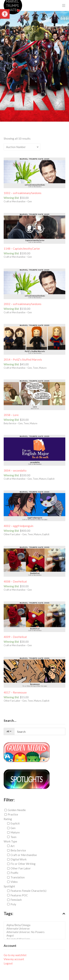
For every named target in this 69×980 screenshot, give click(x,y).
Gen (13, 828)
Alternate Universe (36, 929)
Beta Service (18, 850)
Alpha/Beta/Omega (36, 925)
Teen (13, 837)
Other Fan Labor (21, 868)
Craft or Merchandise (24, 855)
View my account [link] (14, 959)
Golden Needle (17, 810)
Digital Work (18, 859)
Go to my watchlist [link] (15, 955)
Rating (8, 819)
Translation (18, 877)
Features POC (19, 895)
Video (14, 882)
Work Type (10, 841)
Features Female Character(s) (28, 891)
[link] (5, 14)
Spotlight (9, 886)
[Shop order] (22, 147)
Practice (13, 814)
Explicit (15, 823)
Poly (13, 904)
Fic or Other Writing (23, 864)
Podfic (14, 873)
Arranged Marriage (36, 939)
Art (13, 846)
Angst (36, 936)
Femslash (16, 900)
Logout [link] (8, 963)
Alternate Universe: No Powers (36, 932)
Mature (15, 832)
